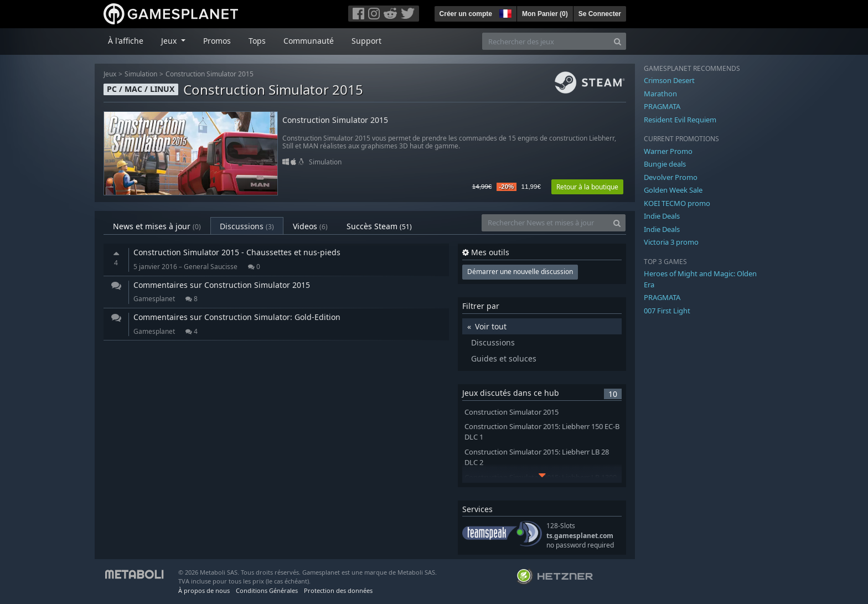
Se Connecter (600, 14)
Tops (257, 41)
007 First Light (667, 311)
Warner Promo (668, 151)
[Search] (618, 41)
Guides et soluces (504, 358)
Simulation (141, 74)
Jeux (110, 74)
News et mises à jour (157, 226)
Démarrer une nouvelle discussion (520, 272)
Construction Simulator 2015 (210, 74)
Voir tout (491, 326)
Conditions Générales (267, 590)
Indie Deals (662, 216)
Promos (217, 41)
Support (366, 41)
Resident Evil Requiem (680, 120)
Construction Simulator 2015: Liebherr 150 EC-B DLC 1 (542, 432)
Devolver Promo (671, 177)
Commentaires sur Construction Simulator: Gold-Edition (237, 317)
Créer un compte (466, 14)
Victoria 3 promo (671, 242)
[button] (504, 12)
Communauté (309, 41)
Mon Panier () (545, 14)
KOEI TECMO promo (677, 203)
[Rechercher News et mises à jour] (545, 223)
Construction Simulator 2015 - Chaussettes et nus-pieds (237, 252)
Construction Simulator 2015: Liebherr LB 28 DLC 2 (537, 457)
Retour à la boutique (587, 187)
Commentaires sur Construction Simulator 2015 (222, 285)
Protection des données (338, 590)
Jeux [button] (170, 41)
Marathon (660, 94)
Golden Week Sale (673, 190)
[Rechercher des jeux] (546, 41)
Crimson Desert (669, 80)
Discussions (247, 226)
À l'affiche (126, 41)
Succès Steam (379, 226)
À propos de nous (204, 590)
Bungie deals (665, 164)
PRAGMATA (662, 106)
